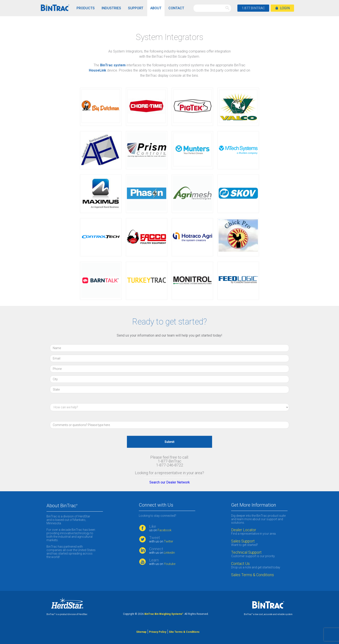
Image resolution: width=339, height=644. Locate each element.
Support (136, 8)
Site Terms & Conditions (184, 632)
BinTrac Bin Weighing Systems (164, 614)
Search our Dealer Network (170, 482)
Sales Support (243, 541)
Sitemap (141, 632)
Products (86, 8)
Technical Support (246, 552)
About (156, 8)
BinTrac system (113, 65)
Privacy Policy (158, 632)
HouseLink (98, 70)
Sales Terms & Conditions (253, 575)
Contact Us (240, 564)
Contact (176, 8)
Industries (111, 8)
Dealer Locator (244, 530)
